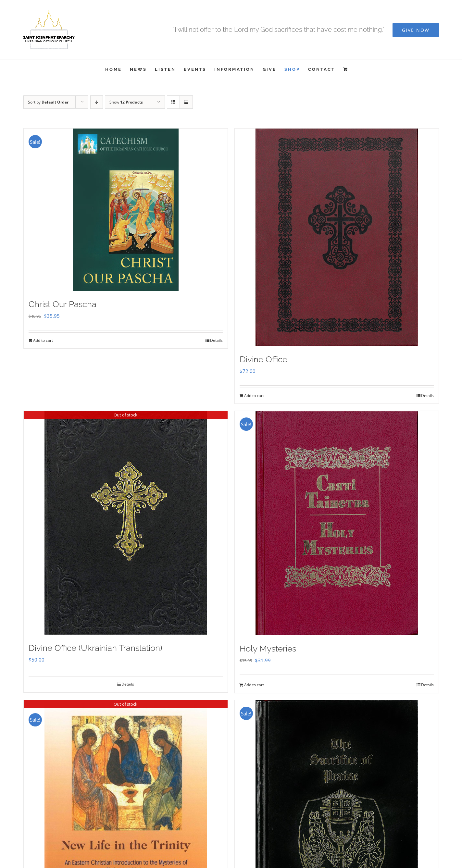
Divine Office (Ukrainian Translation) (95, 648)
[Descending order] (97, 102)
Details (216, 340)
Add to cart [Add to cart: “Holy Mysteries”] (254, 685)
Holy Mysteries (268, 649)
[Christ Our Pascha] (126, 210)
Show (126, 102)
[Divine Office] (337, 237)
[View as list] (186, 102)
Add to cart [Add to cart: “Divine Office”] (254, 396)
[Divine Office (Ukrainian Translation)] (126, 523)
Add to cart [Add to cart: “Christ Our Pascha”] (43, 340)
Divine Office (263, 359)
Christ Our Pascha (62, 304)
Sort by (48, 102)
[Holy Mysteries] (337, 523)
